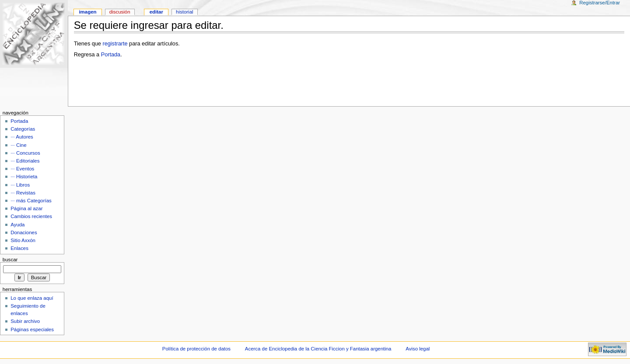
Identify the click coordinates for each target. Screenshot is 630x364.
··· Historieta (24, 177)
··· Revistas (23, 193)
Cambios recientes (31, 216)
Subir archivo (25, 321)
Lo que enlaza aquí (32, 298)
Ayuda (17, 225)
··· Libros (20, 185)
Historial (184, 12)
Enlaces (19, 248)
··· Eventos (22, 169)
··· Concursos (25, 153)
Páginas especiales (32, 329)
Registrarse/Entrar (600, 3)
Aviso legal (418, 349)
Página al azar (26, 208)
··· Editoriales (25, 161)
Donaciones (24, 232)
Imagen (87, 12)
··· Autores (22, 137)
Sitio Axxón (23, 240)
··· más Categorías (31, 201)
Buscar (10, 260)
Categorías (23, 129)
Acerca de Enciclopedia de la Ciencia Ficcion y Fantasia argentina (318, 349)
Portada (111, 55)
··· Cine (18, 145)
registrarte (115, 44)
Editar (156, 12)
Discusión (120, 12)
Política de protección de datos (196, 349)
